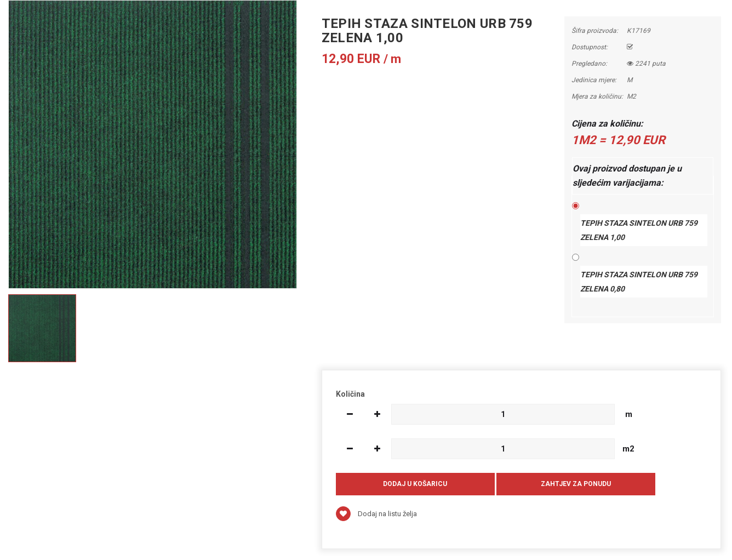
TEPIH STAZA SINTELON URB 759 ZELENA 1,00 (639, 230)
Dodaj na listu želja (376, 514)
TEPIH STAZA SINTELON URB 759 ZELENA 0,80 (639, 282)
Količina (350, 394)
